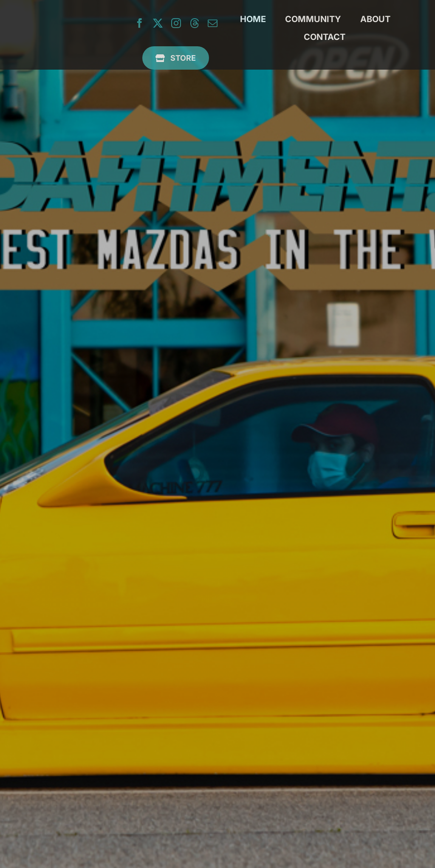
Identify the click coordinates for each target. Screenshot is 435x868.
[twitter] (158, 23)
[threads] (194, 23)
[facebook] (140, 23)
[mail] (213, 23)
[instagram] (176, 23)
